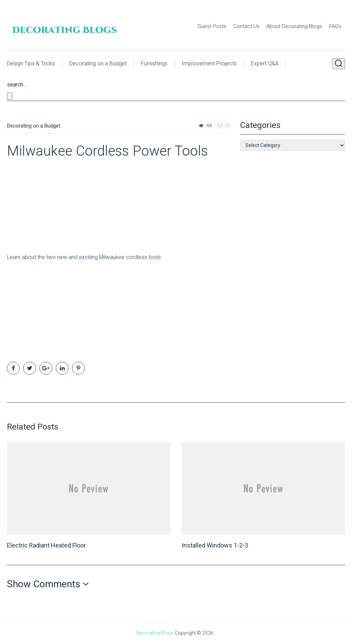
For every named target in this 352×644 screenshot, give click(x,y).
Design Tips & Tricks (31, 63)
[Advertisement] (50, 203)
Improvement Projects (209, 63)
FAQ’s (335, 26)
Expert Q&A (265, 63)
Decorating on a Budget (98, 63)
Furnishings (154, 63)
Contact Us (246, 26)
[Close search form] (10, 96)
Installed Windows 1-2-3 (215, 545)
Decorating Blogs (155, 633)
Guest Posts (212, 26)
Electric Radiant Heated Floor (46, 545)
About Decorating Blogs (294, 26)
